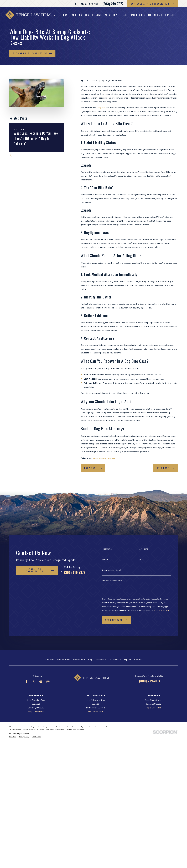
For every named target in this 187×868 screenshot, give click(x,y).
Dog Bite (111, 458)
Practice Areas (63, 660)
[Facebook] (27, 682)
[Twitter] (34, 682)
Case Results (101, 660)
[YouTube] (41, 682)
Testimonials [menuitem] (155, 15)
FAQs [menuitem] (125, 15)
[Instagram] (48, 682)
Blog (90, 660)
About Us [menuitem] (77, 15)
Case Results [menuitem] (138, 15)
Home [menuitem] (66, 15)
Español (128, 660)
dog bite (102, 108)
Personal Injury (99, 458)
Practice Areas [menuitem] (93, 15)
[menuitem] (13, 737)
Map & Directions (36, 711)
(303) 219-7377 (113, 4)
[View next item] (18, 155)
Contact (138, 660)
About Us (50, 660)
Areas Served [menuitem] (112, 15)
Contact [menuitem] (170, 15)
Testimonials (115, 660)
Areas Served (79, 660)
